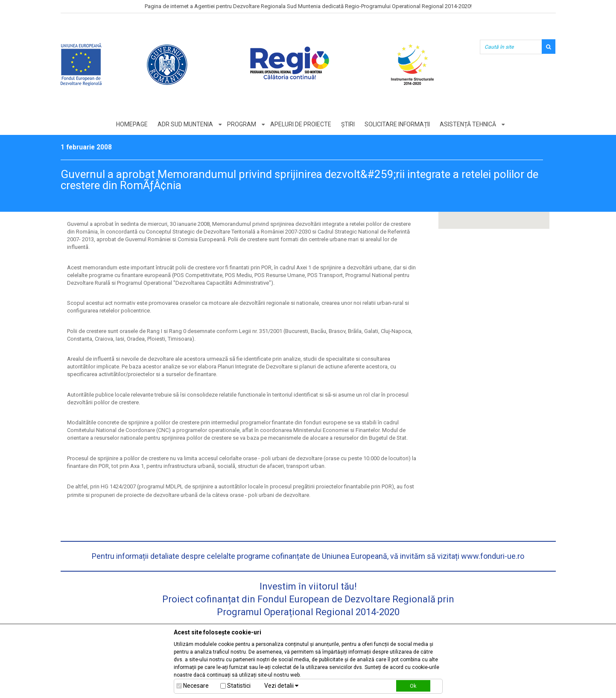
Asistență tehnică (468, 124)
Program (242, 124)
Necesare (196, 686)
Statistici (239, 686)
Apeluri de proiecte (301, 124)
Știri (348, 124)
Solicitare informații (397, 124)
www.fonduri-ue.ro (493, 556)
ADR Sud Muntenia (185, 124)
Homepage (132, 124)
